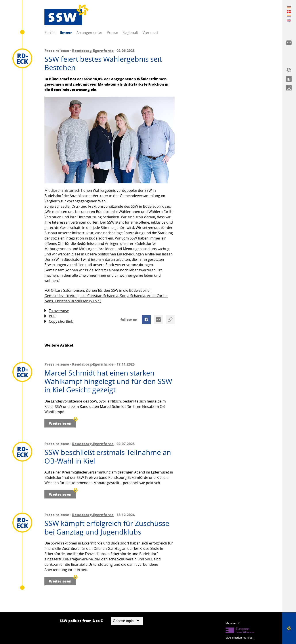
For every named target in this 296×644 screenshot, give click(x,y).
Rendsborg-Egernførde (93, 51)
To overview (56, 311)
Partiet (50, 33)
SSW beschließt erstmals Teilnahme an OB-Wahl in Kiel (108, 457)
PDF (50, 316)
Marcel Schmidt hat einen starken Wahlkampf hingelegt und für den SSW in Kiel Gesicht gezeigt (108, 381)
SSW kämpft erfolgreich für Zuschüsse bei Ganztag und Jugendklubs (107, 528)
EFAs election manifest (239, 638)
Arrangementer (89, 33)
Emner (66, 32)
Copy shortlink (59, 321)
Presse (112, 33)
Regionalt (130, 33)
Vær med (150, 33)
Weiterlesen (62, 422)
